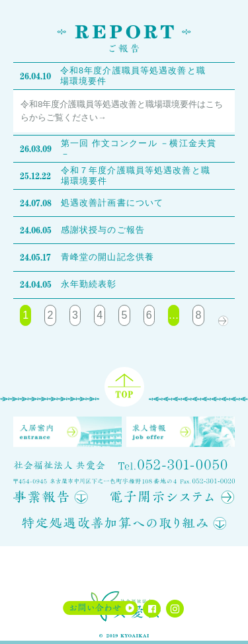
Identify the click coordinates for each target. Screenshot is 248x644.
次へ (223, 315)
